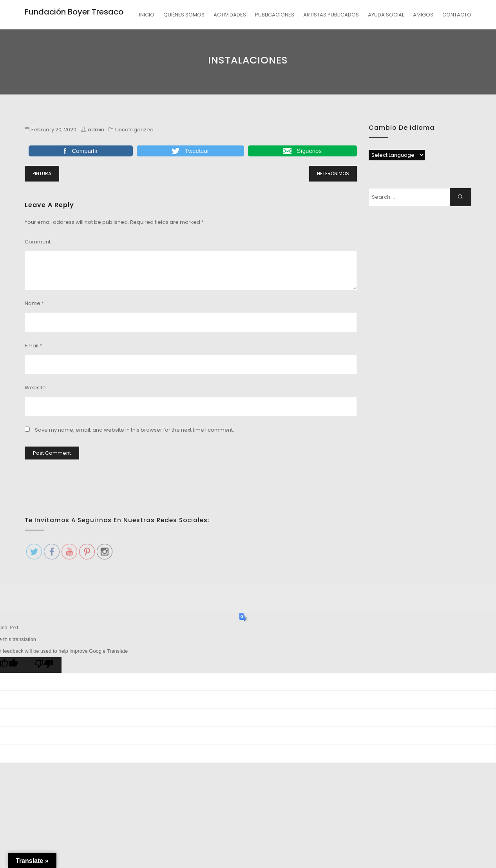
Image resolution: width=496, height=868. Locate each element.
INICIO (147, 15)
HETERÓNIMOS (333, 173)
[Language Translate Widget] (397, 155)
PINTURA (42, 173)
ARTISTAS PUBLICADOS (331, 15)
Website (35, 388)
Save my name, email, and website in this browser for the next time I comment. (134, 430)
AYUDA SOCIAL (386, 15)
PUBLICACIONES (275, 15)
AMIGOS (423, 15)
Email (33, 346)
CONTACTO (457, 15)
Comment (38, 242)
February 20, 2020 (54, 130)
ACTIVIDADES (230, 15)
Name (34, 303)
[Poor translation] (44, 665)
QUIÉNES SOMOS (184, 15)
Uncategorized (134, 130)
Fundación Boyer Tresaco (74, 12)
